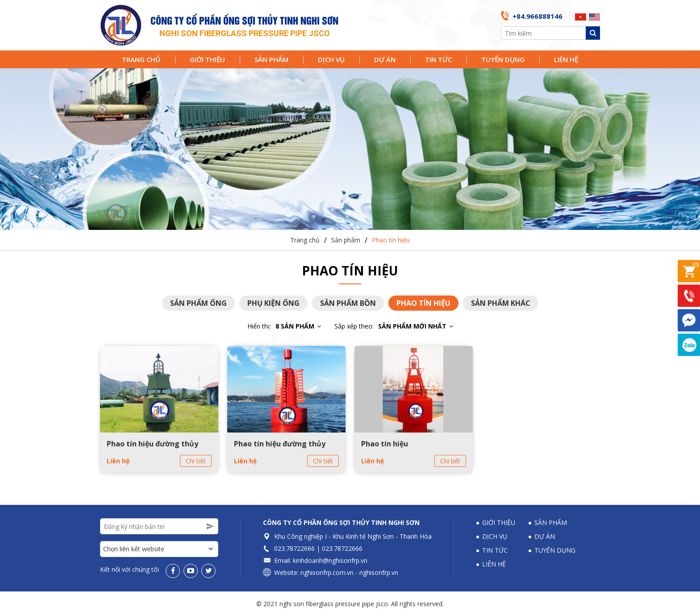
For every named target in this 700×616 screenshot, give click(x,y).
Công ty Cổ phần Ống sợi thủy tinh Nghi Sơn (341, 522)
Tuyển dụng (503, 59)
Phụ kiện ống (273, 303)
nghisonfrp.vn (379, 572)
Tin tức (438, 59)
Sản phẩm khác (501, 303)
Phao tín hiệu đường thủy (152, 444)
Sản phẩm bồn (348, 303)
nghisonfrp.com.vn (327, 572)
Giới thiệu (207, 59)
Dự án (385, 59)
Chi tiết (196, 461)
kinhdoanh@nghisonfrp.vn (330, 560)
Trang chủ (141, 59)
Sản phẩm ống (198, 303)
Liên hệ (566, 59)
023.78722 (289, 548)
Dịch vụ (331, 59)
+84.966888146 (537, 16)
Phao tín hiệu (391, 240)
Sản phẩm (271, 59)
